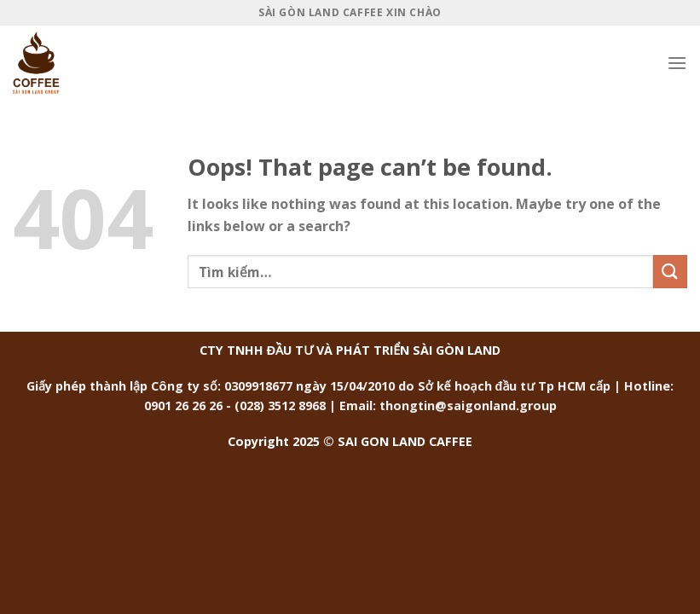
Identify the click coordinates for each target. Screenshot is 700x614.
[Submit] (670, 272)
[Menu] (677, 63)
